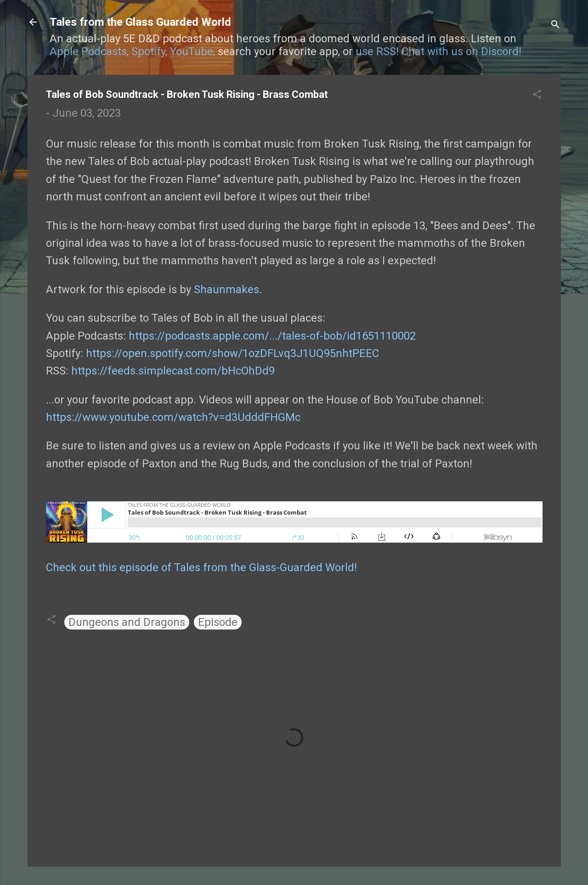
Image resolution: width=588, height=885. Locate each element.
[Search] (555, 25)
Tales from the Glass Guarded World (140, 22)
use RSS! (377, 51)
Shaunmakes (226, 289)
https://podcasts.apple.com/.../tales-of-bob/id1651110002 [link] (272, 336)
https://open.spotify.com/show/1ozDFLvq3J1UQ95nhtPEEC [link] (232, 353)
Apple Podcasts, (89, 51)
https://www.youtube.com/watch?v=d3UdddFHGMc (173, 417)
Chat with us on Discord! (461, 51)
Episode (218, 622)
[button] (537, 95)
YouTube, (192, 51)
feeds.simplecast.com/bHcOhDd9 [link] (173, 371)
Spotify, (149, 51)
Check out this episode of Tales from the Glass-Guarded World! (201, 567)
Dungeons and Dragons (127, 622)
